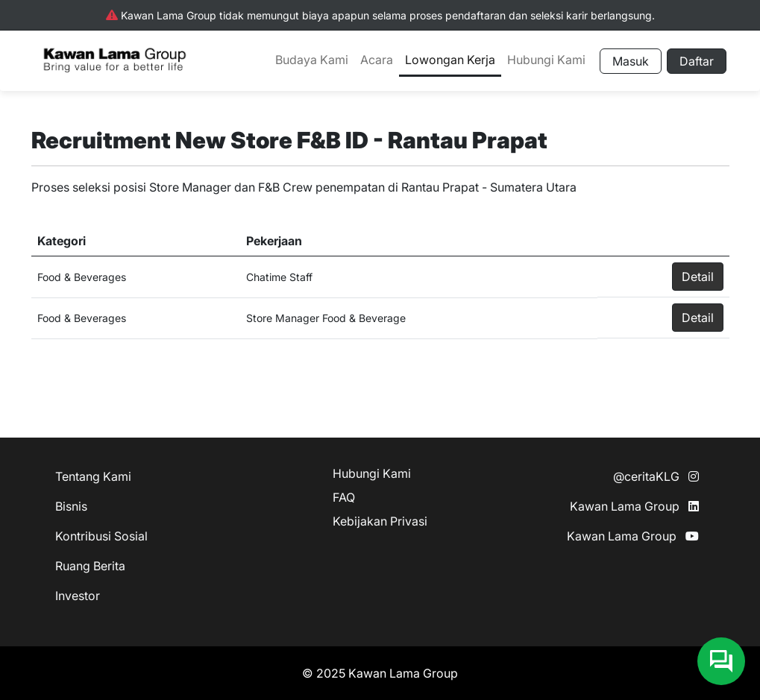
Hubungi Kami (546, 60)
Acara (377, 60)
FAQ (344, 497)
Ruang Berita (90, 566)
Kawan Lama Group (634, 506)
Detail (698, 277)
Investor (78, 596)
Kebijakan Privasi (380, 521)
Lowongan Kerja (450, 60)
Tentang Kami (93, 476)
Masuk (631, 61)
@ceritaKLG (656, 476)
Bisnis (71, 506)
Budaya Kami (312, 60)
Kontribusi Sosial (101, 536)
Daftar (697, 61)
